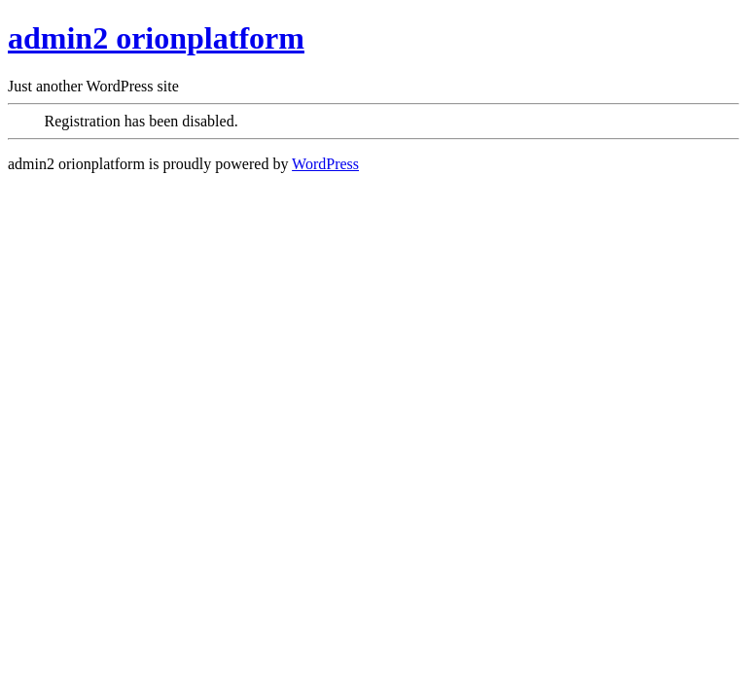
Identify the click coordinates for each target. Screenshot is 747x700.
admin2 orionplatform (156, 38)
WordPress (325, 164)
